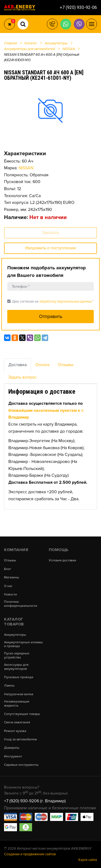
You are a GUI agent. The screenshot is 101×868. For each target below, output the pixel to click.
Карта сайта (88, 860)
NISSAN (26, 168)
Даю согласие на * (50, 301)
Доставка (18, 365)
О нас (8, 586)
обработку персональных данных (66, 302)
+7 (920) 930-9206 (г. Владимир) (35, 801)
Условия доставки (62, 561)
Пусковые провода (19, 677)
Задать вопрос (22, 377)
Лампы (9, 686)
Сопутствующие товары (22, 714)
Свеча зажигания (17, 723)
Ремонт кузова (15, 731)
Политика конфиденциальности (21, 604)
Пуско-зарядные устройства (17, 655)
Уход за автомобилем (20, 740)
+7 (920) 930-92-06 (78, 7)
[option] (50, 110)
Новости (11, 595)
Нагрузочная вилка (19, 694)
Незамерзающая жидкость (17, 704)
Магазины (12, 578)
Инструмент (13, 757)
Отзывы (66, 365)
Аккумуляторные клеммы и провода (23, 644)
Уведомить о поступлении (50, 248)
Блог (8, 569)
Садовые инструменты (21, 765)
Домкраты (12, 748)
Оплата (42, 365)
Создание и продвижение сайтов (30, 854)
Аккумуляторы (15, 635)
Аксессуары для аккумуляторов (16, 667)
